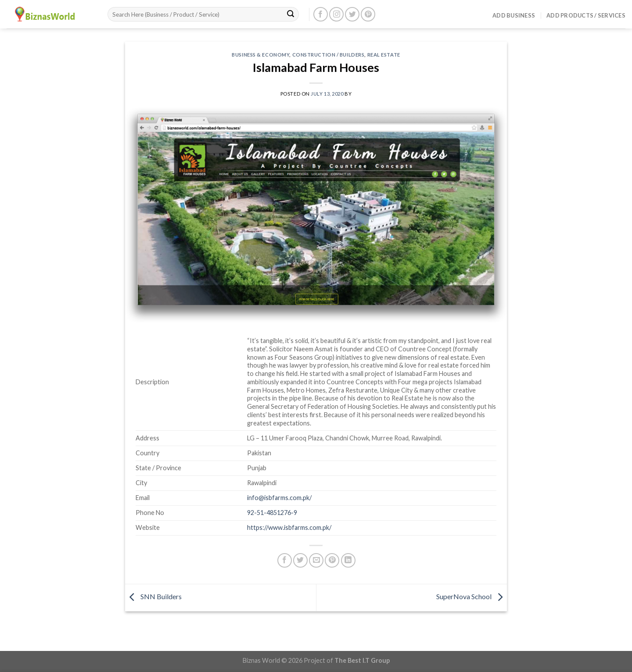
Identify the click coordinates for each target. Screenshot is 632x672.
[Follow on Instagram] (336, 14)
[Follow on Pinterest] (368, 14)
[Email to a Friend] (316, 560)
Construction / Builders (329, 55)
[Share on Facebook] (285, 560)
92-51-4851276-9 (272, 513)
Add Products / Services (586, 15)
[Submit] (291, 14)
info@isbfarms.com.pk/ (279, 498)
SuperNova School (472, 596)
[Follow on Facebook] (321, 14)
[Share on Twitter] (300, 560)
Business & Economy (260, 55)
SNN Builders (153, 596)
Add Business (514, 15)
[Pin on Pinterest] (332, 560)
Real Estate (384, 55)
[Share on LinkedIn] (348, 560)
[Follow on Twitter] (352, 14)
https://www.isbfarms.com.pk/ (289, 527)
